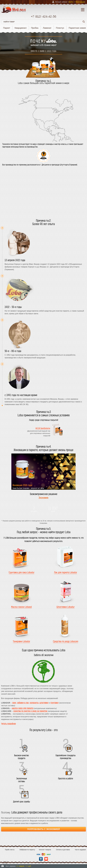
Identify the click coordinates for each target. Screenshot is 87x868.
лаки (14, 703)
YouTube (46, 859)
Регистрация (80, 2)
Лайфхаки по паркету (27, 850)
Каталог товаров (45, 850)
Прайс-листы (10, 850)
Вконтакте (41, 859)
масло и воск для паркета (23, 708)
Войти (71, 2)
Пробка (35, 28)
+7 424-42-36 (43, 17)
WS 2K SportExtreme (43, 428)
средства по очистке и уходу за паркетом (30, 711)
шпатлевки (44, 703)
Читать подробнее (8, 724)
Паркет (7, 28)
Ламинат (47, 28)
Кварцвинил (21, 28)
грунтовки (54, 703)
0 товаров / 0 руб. (24, 866)
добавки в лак (23, 703)
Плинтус (60, 28)
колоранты (34, 703)
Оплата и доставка (63, 850)
